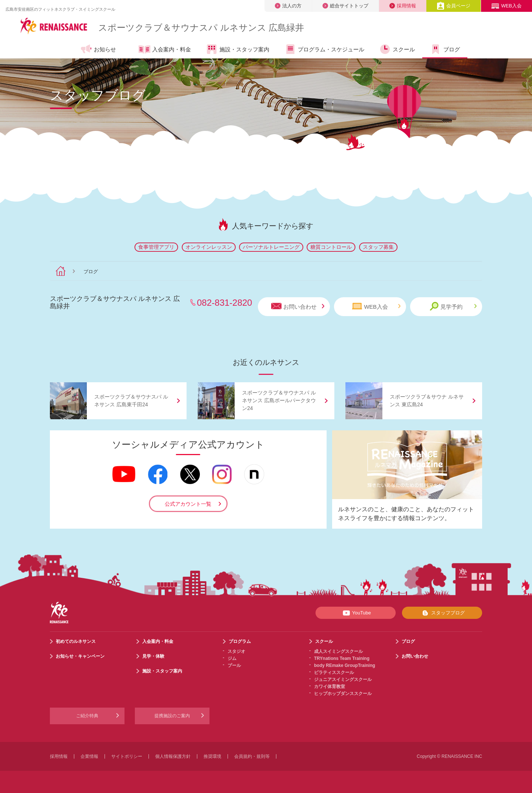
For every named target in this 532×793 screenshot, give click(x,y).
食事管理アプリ (156, 247)
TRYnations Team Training (342, 658)
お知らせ (98, 49)
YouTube (356, 613)
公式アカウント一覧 (188, 504)
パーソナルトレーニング (271, 247)
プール (234, 665)
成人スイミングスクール (338, 651)
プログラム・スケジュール (324, 49)
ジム (232, 658)
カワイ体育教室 (330, 687)
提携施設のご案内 (172, 716)
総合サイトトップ (345, 6)
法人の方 (288, 6)
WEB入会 (507, 6)
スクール (397, 49)
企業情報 (89, 756)
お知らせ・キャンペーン (80, 656)
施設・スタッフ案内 (238, 49)
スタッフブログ (442, 613)
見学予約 (453, 306)
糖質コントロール (331, 247)
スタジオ (236, 651)
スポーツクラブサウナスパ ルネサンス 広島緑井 (201, 28)
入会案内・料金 (165, 50)
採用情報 (403, 6)
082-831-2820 (224, 303)
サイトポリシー (127, 756)
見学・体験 (153, 656)
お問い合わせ (298, 306)
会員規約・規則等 (252, 756)
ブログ (445, 49)
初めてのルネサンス (76, 641)
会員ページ (453, 6)
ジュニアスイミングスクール (343, 680)
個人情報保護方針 (173, 756)
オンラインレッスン (209, 247)
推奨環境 (212, 756)
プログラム (240, 641)
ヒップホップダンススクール (343, 694)
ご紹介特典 (87, 716)
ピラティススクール (334, 672)
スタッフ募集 (378, 247)
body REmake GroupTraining (345, 665)
